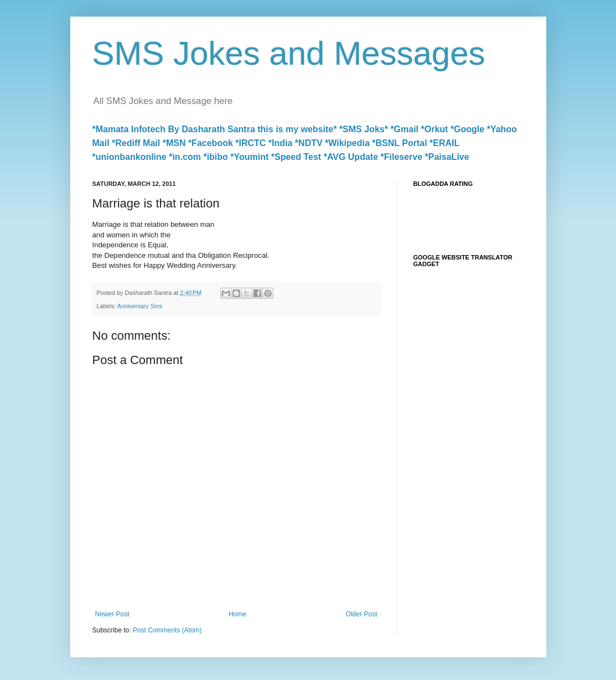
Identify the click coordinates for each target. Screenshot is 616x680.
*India (281, 143)
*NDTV (309, 143)
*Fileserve (402, 157)
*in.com (185, 157)
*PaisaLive (447, 157)
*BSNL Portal (399, 143)
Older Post (362, 614)
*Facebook (211, 143)
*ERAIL (444, 143)
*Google (467, 129)
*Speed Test (296, 157)
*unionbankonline (130, 157)
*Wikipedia (347, 143)
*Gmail (404, 129)
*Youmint (249, 157)
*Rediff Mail (136, 143)
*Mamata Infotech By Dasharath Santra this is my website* (215, 129)
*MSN (174, 143)
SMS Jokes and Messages (289, 53)
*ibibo (215, 157)
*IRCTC (250, 143)
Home (237, 614)
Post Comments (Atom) (167, 630)
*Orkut (435, 129)
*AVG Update (351, 157)
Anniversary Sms (140, 306)
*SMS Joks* (364, 129)
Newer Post (112, 614)
